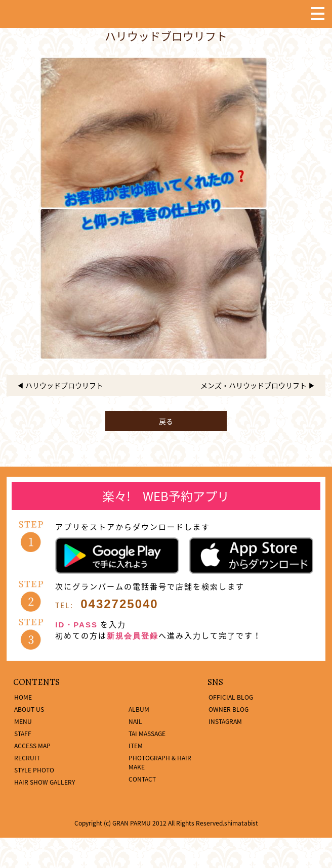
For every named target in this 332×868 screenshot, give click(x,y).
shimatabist (241, 823)
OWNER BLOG (229, 709)
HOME (23, 697)
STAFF (23, 734)
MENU (23, 721)
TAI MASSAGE (147, 734)
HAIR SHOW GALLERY (45, 782)
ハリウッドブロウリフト (64, 385)
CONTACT (142, 779)
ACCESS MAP (32, 746)
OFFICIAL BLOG (231, 697)
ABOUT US (29, 709)
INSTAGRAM (225, 721)
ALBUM (139, 709)
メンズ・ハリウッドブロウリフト (254, 385)
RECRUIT (27, 758)
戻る (166, 421)
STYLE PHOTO (34, 770)
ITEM (136, 746)
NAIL (135, 721)
